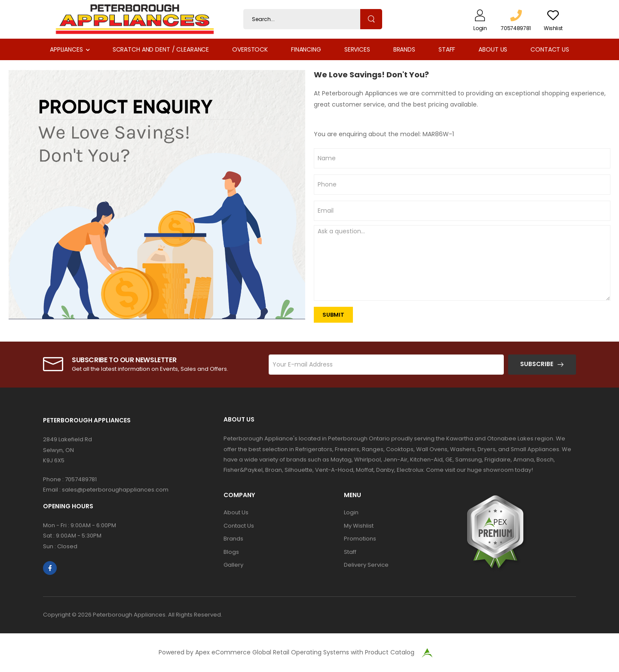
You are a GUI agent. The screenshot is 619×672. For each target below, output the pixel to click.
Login (351, 512)
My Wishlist (359, 526)
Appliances (66, 49)
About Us (493, 49)
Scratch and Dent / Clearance (161, 49)
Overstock (250, 49)
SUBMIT (333, 315)
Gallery (233, 565)
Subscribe (537, 364)
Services (357, 49)
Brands (404, 49)
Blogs (231, 552)
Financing (306, 49)
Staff (447, 49)
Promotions (360, 539)
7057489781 (81, 479)
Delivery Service (366, 565)
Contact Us (550, 49)
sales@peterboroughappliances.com (115, 490)
